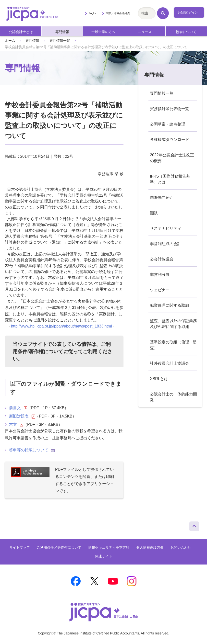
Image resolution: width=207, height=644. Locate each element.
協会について (186, 32)
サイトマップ (20, 547)
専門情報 (62, 32)
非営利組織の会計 (166, 244)
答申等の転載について (32, 450)
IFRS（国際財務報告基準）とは (170, 179)
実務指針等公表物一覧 (170, 109)
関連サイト (104, 556)
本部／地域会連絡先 (118, 13)
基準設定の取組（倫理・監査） (173, 345)
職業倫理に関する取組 (170, 305)
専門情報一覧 (60, 41)
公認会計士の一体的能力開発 (173, 397)
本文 (16, 425)
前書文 (18, 408)
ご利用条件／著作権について (59, 547)
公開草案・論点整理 (168, 124)
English (93, 13)
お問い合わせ (181, 547)
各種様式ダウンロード (170, 140)
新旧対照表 (22, 416)
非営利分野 (160, 275)
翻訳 (154, 213)
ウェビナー (160, 290)
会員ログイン (189, 12)
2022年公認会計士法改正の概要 (172, 158)
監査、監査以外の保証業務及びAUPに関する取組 (173, 324)
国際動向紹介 (162, 198)
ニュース (145, 32)
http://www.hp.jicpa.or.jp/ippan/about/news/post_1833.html (61, 326)
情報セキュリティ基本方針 (109, 547)
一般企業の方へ (103, 32)
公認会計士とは (21, 32)
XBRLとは (159, 379)
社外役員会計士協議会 (170, 363)
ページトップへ (194, 525)
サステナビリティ (166, 228)
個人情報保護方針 (150, 547)
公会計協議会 (162, 259)
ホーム (10, 41)
